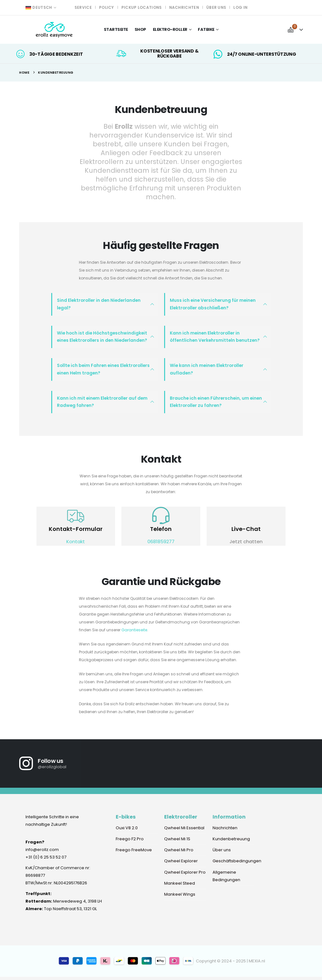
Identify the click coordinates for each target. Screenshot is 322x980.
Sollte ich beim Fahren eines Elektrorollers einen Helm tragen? (103, 371)
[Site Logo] (55, 30)
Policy (107, 7)
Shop (140, 29)
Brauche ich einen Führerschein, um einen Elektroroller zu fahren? (215, 405)
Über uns (216, 7)
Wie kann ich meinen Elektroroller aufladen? (206, 371)
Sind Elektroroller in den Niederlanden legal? (99, 305)
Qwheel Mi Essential (185, 831)
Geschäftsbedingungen (237, 865)
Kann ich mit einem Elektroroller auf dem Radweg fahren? (102, 405)
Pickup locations (142, 7)
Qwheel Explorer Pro (185, 877)
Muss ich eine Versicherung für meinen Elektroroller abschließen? (212, 305)
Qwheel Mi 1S (177, 843)
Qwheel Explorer (181, 865)
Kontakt (76, 545)
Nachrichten (184, 7)
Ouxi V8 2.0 (127, 831)
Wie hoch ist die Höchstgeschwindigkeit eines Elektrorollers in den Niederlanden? (102, 338)
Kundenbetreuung (231, 843)
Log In (240, 7)
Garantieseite (134, 633)
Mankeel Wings (180, 899)
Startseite (116, 29)
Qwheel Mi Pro (179, 854)
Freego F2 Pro (130, 843)
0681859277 (161, 545)
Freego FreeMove (134, 854)
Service (83, 7)
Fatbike (206, 29)
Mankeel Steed (180, 888)
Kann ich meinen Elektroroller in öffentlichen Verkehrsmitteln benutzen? (214, 338)
